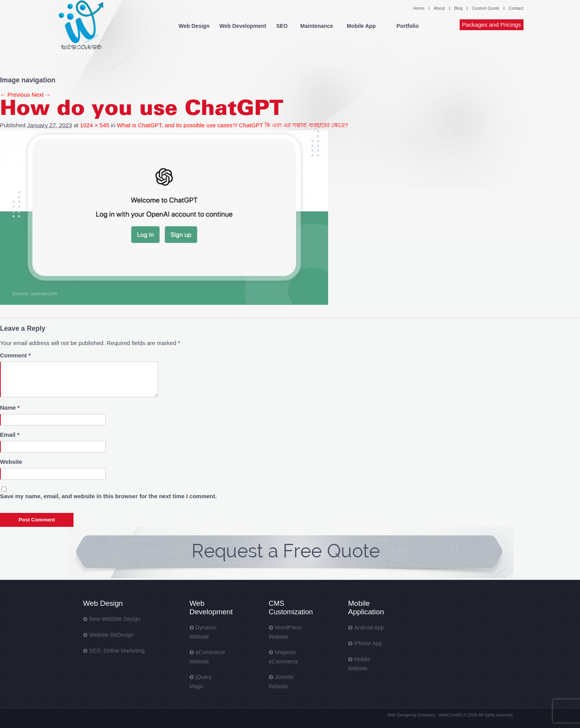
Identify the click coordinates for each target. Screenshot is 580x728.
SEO (282, 26)
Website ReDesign (112, 635)
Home (419, 8)
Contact (516, 8)
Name (10, 408)
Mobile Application (366, 608)
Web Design (194, 26)
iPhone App (368, 643)
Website (11, 462)
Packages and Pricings (492, 25)
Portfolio (408, 26)
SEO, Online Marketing (117, 651)
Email (10, 435)
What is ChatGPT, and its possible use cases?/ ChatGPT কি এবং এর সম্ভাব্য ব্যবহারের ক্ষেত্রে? (232, 125)
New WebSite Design (115, 619)
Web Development (243, 26)
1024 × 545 (95, 125)
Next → (41, 95)
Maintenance (317, 26)
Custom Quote (486, 8)
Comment (15, 355)
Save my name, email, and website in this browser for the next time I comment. (108, 496)
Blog (459, 8)
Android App (369, 627)
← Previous (15, 95)
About (439, 8)
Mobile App (361, 26)
